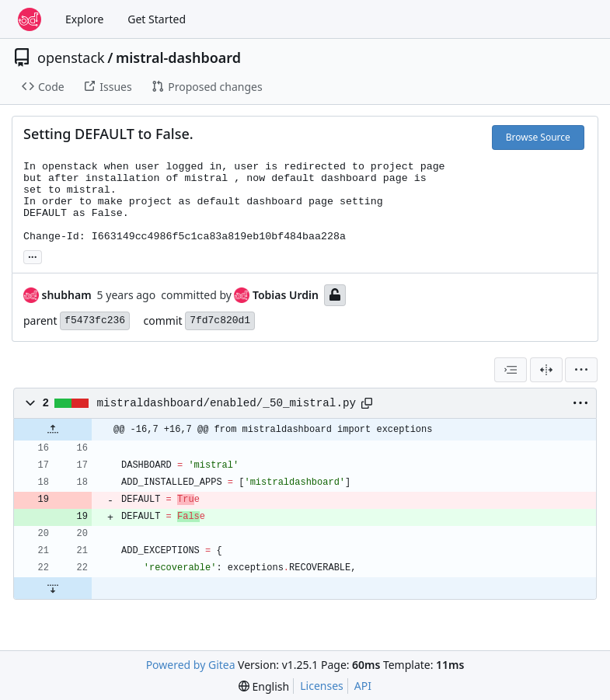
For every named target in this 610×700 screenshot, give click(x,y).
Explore (84, 19)
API (363, 686)
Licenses (322, 686)
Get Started (157, 19)
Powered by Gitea (191, 665)
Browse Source (538, 137)
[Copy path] (367, 403)
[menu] (581, 370)
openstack (71, 57)
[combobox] (511, 370)
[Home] (30, 19)
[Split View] (546, 370)
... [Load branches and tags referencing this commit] (33, 256)
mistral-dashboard (178, 57)
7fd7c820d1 (220, 320)
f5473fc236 (95, 320)
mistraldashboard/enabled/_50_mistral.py (227, 403)
